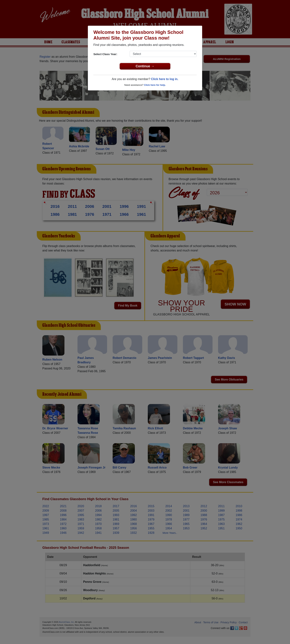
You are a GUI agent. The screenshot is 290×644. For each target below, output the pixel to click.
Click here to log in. (165, 79)
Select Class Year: (105, 54)
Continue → (145, 66)
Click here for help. (155, 85)
